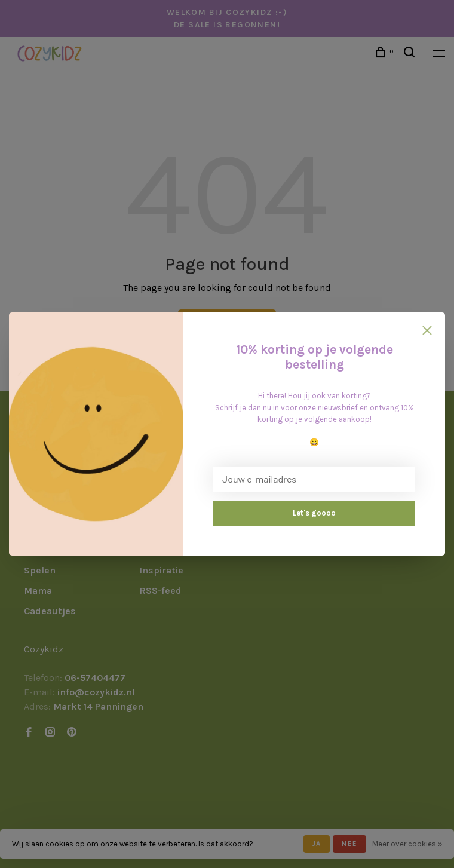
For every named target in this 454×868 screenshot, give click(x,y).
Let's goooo (314, 513)
